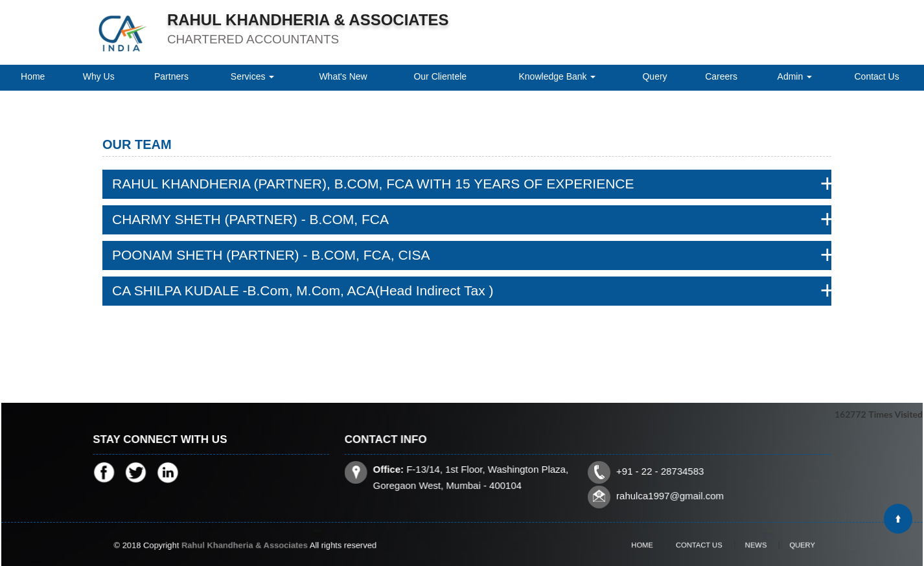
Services (253, 76)
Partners (171, 76)
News (746, 545)
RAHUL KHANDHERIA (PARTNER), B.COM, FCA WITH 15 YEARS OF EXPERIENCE (373, 184)
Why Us (99, 76)
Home (33, 76)
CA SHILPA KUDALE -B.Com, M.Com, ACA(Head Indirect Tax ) (303, 290)
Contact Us (876, 76)
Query (654, 76)
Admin (795, 76)
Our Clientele (440, 76)
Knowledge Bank (558, 76)
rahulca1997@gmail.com (667, 494)
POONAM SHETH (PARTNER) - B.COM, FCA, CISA (271, 255)
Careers (721, 76)
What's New (343, 76)
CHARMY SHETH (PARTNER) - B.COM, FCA (250, 219)
